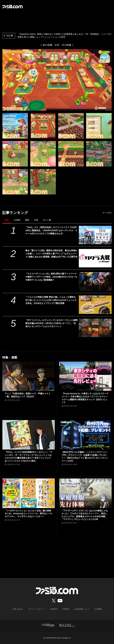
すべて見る (107, 213)
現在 (7, 220)
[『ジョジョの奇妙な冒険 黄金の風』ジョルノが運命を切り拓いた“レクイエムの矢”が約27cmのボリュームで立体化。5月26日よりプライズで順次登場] (95, 305)
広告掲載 (98, 609)
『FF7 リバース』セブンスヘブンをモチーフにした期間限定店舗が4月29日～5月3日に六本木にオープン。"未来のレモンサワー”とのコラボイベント (51, 323)
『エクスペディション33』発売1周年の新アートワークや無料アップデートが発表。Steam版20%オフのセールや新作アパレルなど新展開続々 (51, 277)
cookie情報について (82, 609)
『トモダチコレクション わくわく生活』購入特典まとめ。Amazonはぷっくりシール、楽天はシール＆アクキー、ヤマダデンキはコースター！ (28, 513)
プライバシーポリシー (37, 609)
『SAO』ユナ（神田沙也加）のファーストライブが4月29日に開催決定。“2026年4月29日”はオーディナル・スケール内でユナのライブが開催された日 (51, 230)
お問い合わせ (18, 609)
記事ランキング (15, 213)
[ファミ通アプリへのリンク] (48, 625)
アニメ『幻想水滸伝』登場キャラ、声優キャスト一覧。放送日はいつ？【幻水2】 (28, 395)
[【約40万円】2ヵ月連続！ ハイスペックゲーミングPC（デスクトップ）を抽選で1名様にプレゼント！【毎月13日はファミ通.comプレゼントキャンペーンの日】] (85, 435)
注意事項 (66, 609)
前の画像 (47, 45)
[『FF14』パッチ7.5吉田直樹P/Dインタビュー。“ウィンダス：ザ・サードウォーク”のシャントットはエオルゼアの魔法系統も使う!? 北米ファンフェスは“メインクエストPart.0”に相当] (29, 435)
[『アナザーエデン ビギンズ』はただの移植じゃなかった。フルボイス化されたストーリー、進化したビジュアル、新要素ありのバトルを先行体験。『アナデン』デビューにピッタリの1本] (85, 493)
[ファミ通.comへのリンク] (12, 7)
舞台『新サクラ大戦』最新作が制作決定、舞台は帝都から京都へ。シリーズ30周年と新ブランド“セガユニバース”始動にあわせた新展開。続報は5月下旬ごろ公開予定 (51, 254)
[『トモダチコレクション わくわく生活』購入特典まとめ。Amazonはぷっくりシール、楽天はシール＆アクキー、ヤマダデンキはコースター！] (29, 493)
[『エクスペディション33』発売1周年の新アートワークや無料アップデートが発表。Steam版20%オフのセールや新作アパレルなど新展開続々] (95, 281)
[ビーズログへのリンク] (67, 625)
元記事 (8, 36)
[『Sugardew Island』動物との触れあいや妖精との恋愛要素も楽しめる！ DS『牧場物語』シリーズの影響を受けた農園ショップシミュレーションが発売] (15, 126)
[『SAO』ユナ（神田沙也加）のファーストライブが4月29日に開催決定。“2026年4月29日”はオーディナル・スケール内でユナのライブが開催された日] (95, 235)
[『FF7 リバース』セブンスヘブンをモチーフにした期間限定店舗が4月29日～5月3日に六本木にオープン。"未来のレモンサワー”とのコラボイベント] (95, 328)
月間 (36, 220)
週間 (27, 220)
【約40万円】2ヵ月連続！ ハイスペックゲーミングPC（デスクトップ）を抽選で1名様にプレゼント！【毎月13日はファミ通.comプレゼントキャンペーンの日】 (85, 456)
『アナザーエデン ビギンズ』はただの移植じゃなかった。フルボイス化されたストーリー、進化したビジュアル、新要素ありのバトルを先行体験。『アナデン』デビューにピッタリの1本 (85, 515)
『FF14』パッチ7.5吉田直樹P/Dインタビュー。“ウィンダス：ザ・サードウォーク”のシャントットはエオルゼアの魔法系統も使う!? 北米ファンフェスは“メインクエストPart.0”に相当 (28, 456)
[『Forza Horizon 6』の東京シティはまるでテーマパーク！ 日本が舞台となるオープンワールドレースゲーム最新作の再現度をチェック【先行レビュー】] (85, 376)
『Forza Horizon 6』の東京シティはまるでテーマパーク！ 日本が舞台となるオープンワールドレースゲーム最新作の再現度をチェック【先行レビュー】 (85, 398)
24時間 (17, 220)
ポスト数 (47, 220)
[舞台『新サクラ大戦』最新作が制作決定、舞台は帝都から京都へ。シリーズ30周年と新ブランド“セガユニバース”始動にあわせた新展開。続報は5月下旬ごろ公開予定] (95, 258)
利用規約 (54, 609)
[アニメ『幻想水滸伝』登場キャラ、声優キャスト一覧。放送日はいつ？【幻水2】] (29, 376)
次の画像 (66, 45)
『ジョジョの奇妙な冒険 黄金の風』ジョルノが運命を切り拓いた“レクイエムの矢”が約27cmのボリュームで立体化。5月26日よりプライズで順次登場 (51, 300)
